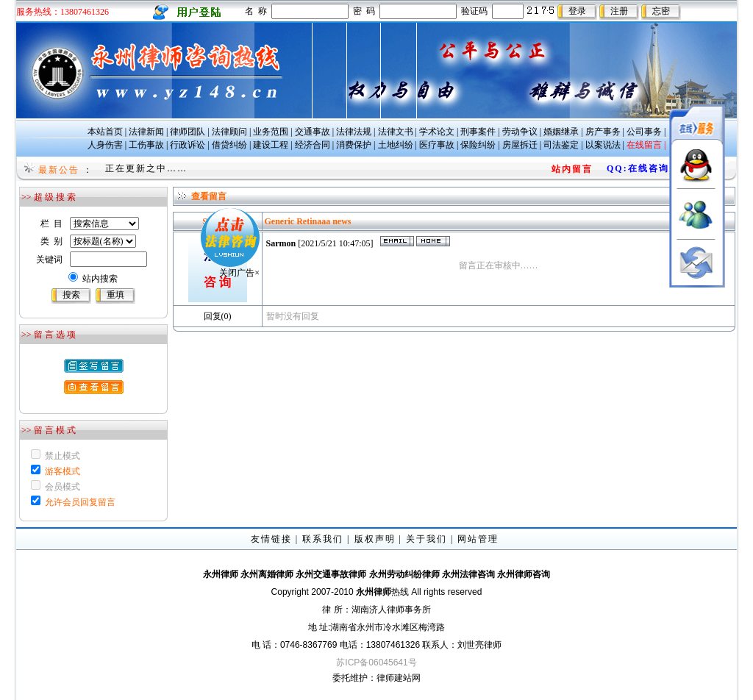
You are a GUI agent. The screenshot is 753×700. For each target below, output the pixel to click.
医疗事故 (437, 145)
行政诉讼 (188, 145)
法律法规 (354, 132)
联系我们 (323, 539)
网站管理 (478, 539)
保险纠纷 (478, 145)
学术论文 (437, 132)
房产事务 (603, 132)
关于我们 (427, 539)
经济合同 (313, 145)
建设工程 (271, 145)
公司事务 (644, 132)
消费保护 (354, 145)
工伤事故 (146, 145)
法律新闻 (146, 132)
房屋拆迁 (520, 145)
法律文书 (396, 132)
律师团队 (188, 132)
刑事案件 (478, 132)
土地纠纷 (396, 145)
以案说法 (603, 145)
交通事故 (313, 132)
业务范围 (271, 132)
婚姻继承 (561, 132)
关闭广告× (221, 254)
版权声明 (375, 539)
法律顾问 (229, 132)
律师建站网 (399, 678)
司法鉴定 (561, 145)
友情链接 (271, 539)
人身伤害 (105, 145)
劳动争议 (520, 132)
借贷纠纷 (229, 145)
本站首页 (105, 132)
